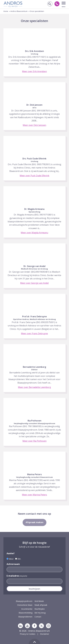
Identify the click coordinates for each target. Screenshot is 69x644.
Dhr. (19, 559)
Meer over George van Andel (34, 283)
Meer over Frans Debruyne (34, 333)
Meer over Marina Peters (34, 495)
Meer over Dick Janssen (34, 125)
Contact (38, 617)
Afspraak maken (34, 522)
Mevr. (11, 559)
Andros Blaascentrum (19, 11)
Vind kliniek (39, 601)
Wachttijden (40, 609)
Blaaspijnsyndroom (24, 601)
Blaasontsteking (26, 613)
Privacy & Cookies (28, 634)
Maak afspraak (41, 605)
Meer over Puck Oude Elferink (34, 176)
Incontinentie (27, 609)
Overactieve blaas (25, 605)
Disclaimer (45, 634)
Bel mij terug (40, 613)
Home (6, 11)
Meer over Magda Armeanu (34, 233)
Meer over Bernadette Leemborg (34, 387)
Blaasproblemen (25, 617)
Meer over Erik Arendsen (34, 71)
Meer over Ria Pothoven (34, 441)
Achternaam (13, 564)
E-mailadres (17, 576)
